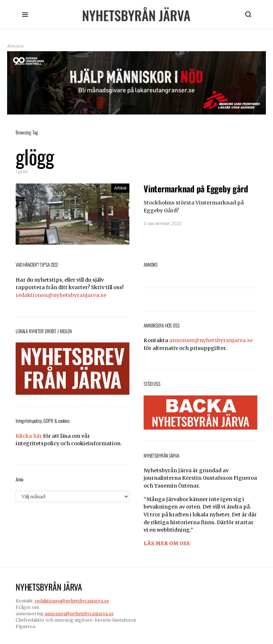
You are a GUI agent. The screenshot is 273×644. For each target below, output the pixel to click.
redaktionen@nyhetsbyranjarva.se (61, 295)
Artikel (120, 188)
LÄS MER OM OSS (167, 543)
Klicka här (29, 436)
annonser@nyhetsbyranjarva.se (211, 340)
